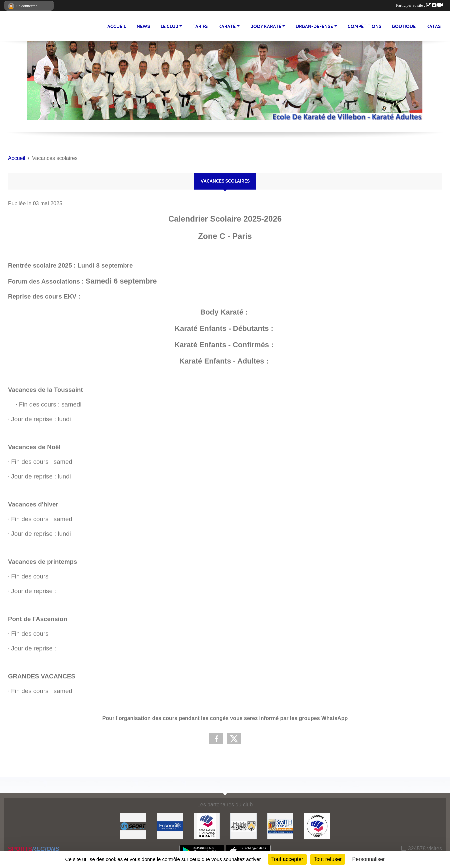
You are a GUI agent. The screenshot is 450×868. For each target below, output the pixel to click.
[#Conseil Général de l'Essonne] (170, 826)
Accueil (117, 26)
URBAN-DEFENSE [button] (314, 26)
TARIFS (200, 26)
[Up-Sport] (133, 826)
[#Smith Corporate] (280, 826)
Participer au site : (419, 5)
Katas (433, 26)
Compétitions (364, 26)
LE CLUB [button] (169, 26)
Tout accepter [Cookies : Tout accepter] (287, 859)
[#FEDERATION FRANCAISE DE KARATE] (207, 826)
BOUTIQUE (404, 26)
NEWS (143, 26)
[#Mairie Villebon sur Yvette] (243, 826)
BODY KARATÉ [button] (266, 26)
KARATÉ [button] (227, 26)
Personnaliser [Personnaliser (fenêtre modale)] (369, 859)
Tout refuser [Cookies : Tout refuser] (328, 859)
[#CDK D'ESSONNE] (317, 826)
